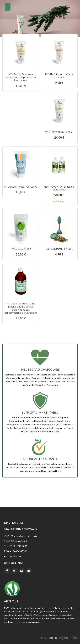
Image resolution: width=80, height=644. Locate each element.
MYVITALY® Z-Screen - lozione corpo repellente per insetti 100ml (21, 77)
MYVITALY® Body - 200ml (59, 132)
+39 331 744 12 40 (18, 546)
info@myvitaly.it (19, 541)
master (51, 639)
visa (44, 639)
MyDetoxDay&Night (21, 249)
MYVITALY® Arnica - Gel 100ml (21, 187)
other (74, 639)
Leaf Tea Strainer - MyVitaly (59, 249)
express (56, 639)
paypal (63, 639)
